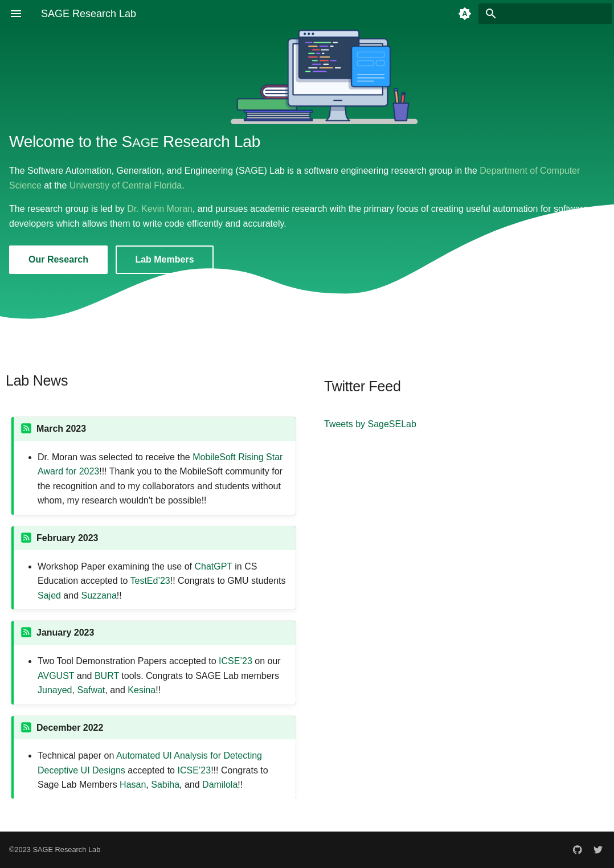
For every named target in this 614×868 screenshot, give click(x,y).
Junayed (55, 690)
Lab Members (164, 259)
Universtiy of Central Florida (126, 185)
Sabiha (165, 785)
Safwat (91, 690)
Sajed (49, 595)
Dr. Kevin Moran (160, 209)
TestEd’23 (150, 581)
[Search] (545, 14)
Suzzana (99, 595)
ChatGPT (213, 566)
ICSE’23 (236, 661)
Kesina (142, 690)
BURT (107, 676)
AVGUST (56, 676)
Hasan (133, 785)
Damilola (220, 785)
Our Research (58, 259)
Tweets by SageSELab (370, 424)
